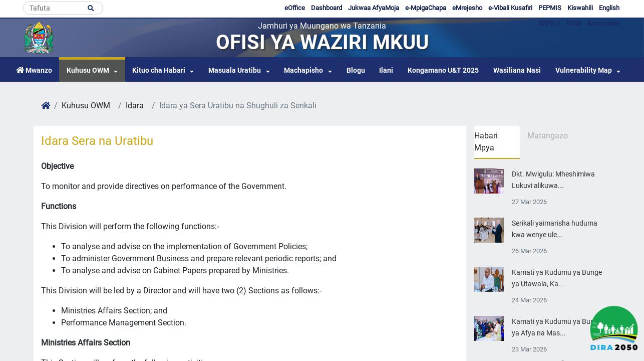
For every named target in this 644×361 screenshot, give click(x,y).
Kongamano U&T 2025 (443, 70)
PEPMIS (550, 8)
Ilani (386, 70)
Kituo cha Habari (159, 70)
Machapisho (303, 70)
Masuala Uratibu (235, 70)
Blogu (356, 70)
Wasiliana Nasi (517, 70)
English (609, 8)
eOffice (295, 8)
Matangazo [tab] (548, 136)
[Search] (63, 8)
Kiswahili (580, 8)
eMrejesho (467, 8)
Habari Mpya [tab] (486, 142)
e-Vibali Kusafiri (510, 8)
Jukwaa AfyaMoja (374, 8)
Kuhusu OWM (88, 70)
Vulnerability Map (584, 70)
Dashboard (327, 8)
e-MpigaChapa (426, 8)
